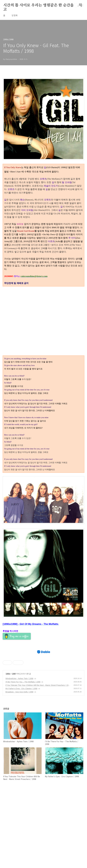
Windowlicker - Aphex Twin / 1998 (19, 756)
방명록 (15, 15)
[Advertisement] (43, 498)
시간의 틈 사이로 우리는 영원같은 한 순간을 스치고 (43, 5)
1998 (14, 751)
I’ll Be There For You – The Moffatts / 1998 (23, 759)
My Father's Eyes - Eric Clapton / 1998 (21, 766)
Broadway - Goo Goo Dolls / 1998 (19, 769)
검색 (76, 5)
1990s (8, 751)
